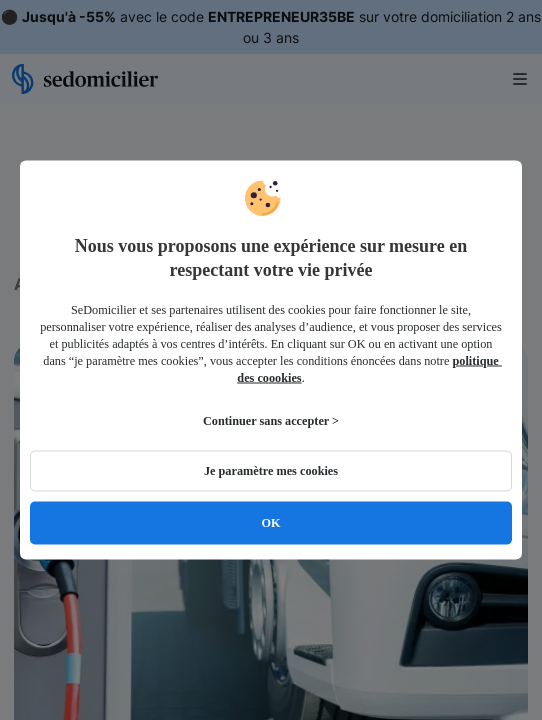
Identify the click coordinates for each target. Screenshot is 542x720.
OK (270, 523)
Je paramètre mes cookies (271, 471)
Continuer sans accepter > (271, 421)
